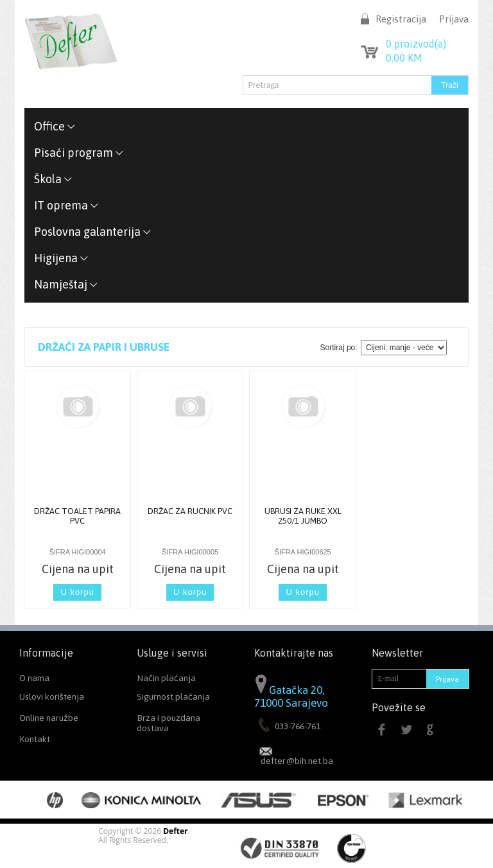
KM (404, 58)
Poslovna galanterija (93, 232)
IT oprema (66, 205)
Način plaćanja (166, 678)
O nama (34, 678)
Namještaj (66, 284)
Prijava (454, 19)
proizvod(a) (416, 44)
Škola (53, 179)
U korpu (77, 592)
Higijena (61, 258)
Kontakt (35, 739)
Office (55, 126)
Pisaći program (79, 153)
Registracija (401, 19)
